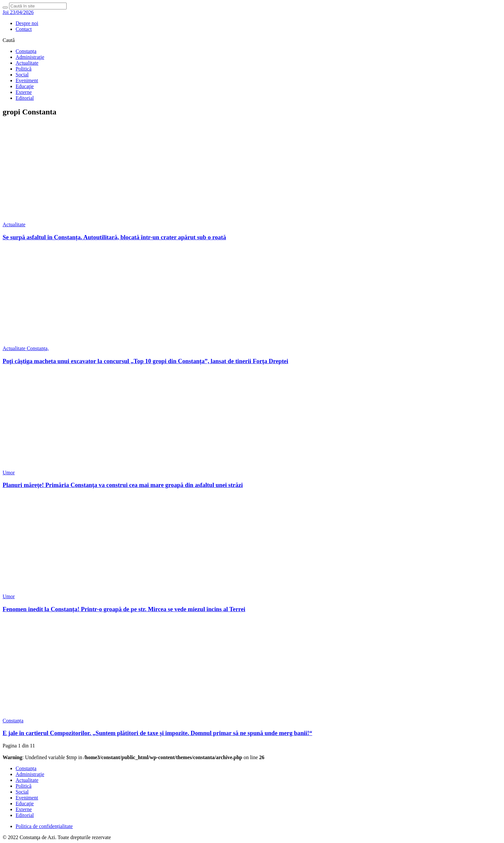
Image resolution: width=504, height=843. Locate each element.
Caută (9, 40)
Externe (24, 92)
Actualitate (27, 63)
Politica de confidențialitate (44, 826)
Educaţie (25, 86)
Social (22, 75)
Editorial (25, 98)
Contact (24, 29)
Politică (24, 69)
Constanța (26, 51)
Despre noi (27, 23)
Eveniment (27, 80)
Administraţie (30, 57)
